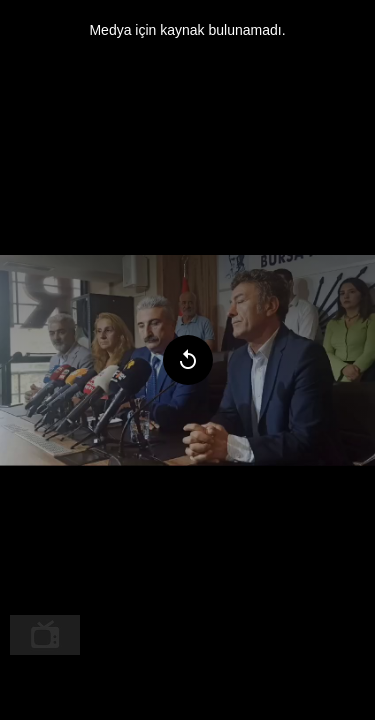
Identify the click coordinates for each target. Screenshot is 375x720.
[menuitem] (45, 635)
